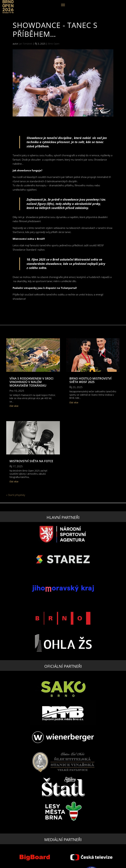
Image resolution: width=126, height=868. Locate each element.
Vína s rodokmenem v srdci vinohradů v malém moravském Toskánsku (31, 382)
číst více (14, 406)
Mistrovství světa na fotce (31, 461)
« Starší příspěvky (16, 495)
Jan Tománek (26, 44)
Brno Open (54, 44)
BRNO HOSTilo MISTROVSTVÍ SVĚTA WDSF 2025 (90, 380)
